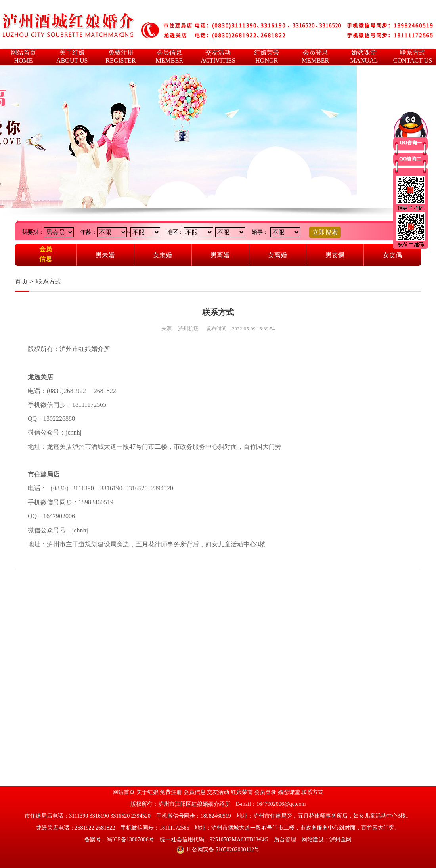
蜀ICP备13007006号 (130, 840)
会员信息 (46, 254)
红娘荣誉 (242, 792)
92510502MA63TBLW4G (239, 840)
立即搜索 (325, 232)
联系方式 (49, 281)
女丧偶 (392, 255)
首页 (21, 281)
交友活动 (218, 792)
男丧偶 (335, 255)
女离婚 (277, 255)
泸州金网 (340, 840)
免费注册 (171, 792)
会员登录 (265, 792)
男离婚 (220, 255)
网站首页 (124, 792)
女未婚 (163, 255)
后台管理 (285, 840)
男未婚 (105, 255)
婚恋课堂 (289, 792)
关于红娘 (147, 792)
